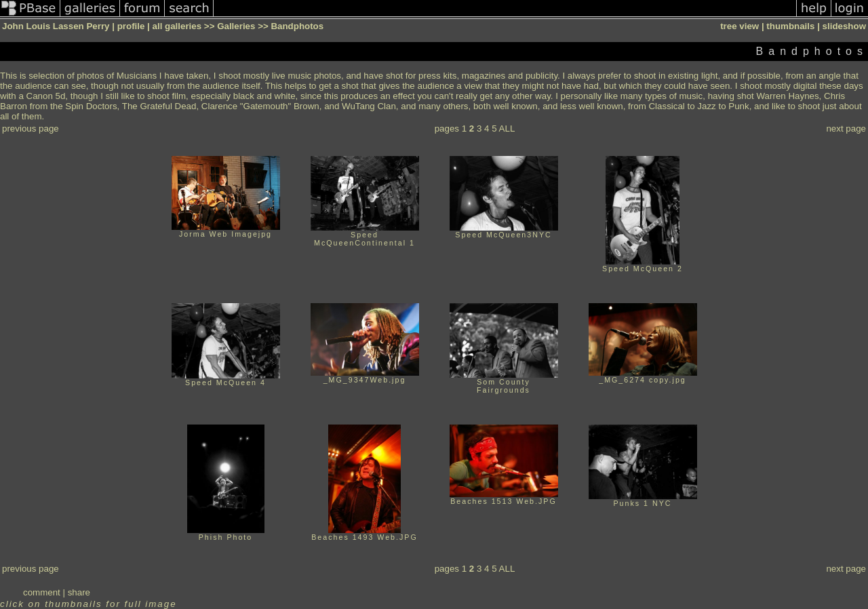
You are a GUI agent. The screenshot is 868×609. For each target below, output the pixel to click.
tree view (739, 26)
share (79, 592)
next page (846, 129)
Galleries (236, 26)
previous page (31, 129)
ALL (507, 129)
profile (131, 26)
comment (42, 592)
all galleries (177, 26)
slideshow (844, 26)
